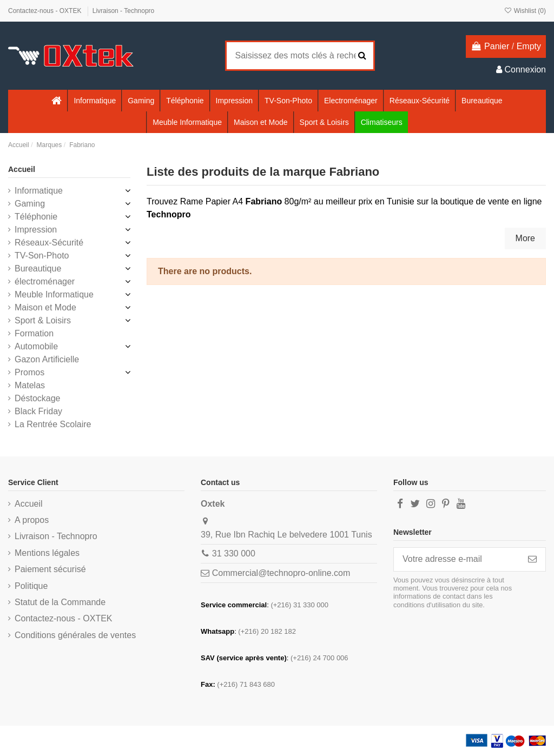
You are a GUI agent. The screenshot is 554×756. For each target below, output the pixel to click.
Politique (31, 586)
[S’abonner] (532, 559)
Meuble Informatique (54, 294)
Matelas (30, 385)
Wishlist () (525, 11)
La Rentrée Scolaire (53, 424)
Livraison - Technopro (124, 11)
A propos (32, 520)
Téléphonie (36, 217)
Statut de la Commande (60, 602)
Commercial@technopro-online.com (281, 573)
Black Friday (38, 411)
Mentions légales (47, 553)
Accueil (22, 169)
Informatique (39, 191)
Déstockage (38, 398)
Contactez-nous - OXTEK (46, 11)
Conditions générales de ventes (75, 635)
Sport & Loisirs (43, 320)
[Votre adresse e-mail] (457, 559)
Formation (34, 333)
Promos (29, 372)
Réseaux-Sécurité (49, 243)
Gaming (30, 204)
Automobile (36, 346)
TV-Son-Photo (42, 256)
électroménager (45, 281)
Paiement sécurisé (50, 569)
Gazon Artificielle (47, 359)
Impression (36, 230)
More (525, 238)
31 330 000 (234, 553)
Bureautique (38, 268)
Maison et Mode (45, 307)
